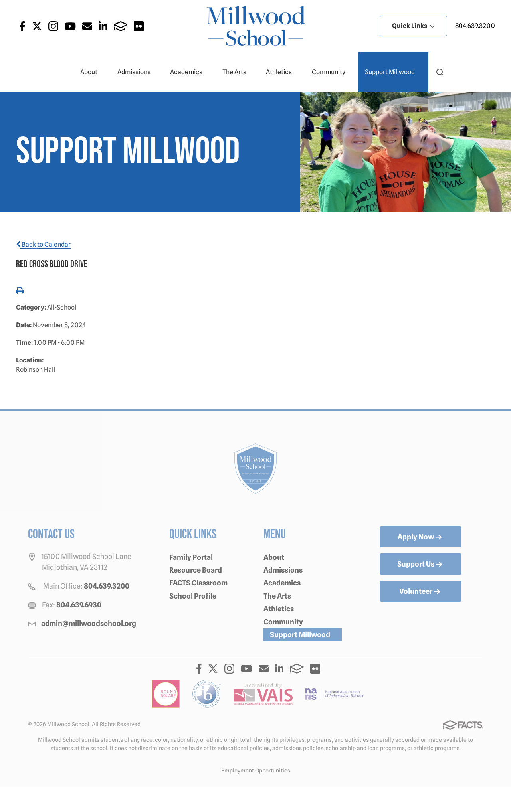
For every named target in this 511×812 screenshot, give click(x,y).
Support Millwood (393, 72)
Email (87, 26)
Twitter (37, 26)
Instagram (53, 26)
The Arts (238, 72)
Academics (190, 72)
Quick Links (413, 26)
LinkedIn (103, 26)
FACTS (121, 26)
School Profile (193, 596)
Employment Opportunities (256, 771)
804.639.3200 (475, 26)
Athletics (282, 72)
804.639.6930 (79, 605)
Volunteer (421, 592)
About (92, 72)
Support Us (421, 565)
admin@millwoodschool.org (89, 623)
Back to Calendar (43, 244)
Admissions (137, 72)
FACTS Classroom (198, 583)
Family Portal (191, 557)
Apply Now (421, 537)
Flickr (139, 26)
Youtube (70, 26)
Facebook (22, 26)
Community (332, 72)
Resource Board (196, 570)
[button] (440, 72)
